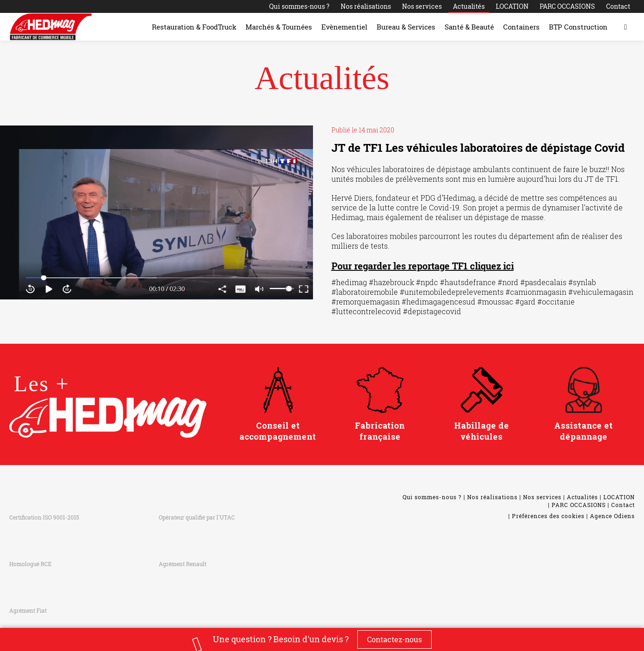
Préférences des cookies (548, 516)
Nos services (422, 6)
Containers (521, 27)
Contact (618, 6)
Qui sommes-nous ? (299, 6)
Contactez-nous (394, 639)
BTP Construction (578, 27)
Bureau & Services (406, 27)
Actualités (469, 6)
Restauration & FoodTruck (194, 27)
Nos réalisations (366, 6)
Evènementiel (344, 27)
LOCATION (512, 6)
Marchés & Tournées (279, 27)
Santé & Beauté (469, 27)
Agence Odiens (612, 516)
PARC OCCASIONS (567, 6)
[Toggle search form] (626, 27)
